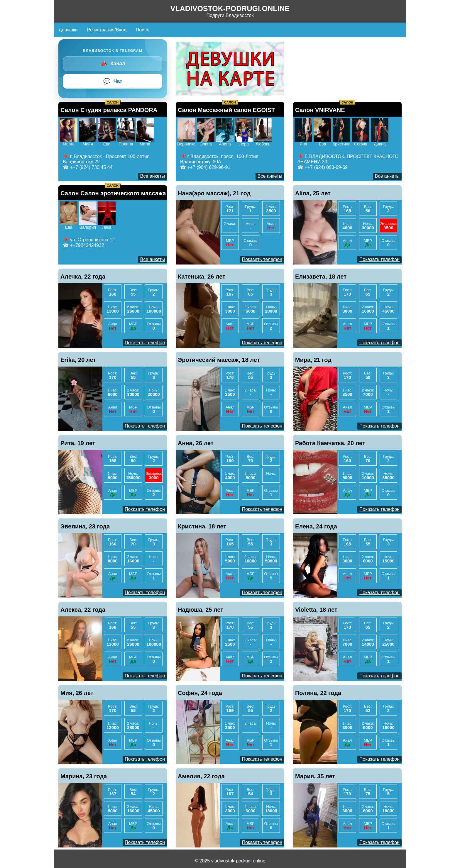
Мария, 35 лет (315, 776)
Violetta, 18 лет (316, 610)
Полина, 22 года (318, 693)
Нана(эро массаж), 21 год (214, 193)
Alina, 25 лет (313, 193)
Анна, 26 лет (196, 443)
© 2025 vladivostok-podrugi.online (230, 861)
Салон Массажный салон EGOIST (226, 110)
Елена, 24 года (316, 526)
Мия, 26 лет (77, 693)
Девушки (68, 30)
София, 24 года (200, 693)
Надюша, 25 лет (201, 610)
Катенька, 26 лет (202, 277)
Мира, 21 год (313, 360)
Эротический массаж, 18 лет (219, 360)
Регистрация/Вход (107, 30)
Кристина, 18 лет (202, 526)
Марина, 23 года (84, 776)
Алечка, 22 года (83, 277)
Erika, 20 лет (78, 360)
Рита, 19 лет (78, 443)
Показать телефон (262, 259)
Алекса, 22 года (83, 610)
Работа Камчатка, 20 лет (330, 443)
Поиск (142, 30)
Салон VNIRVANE (320, 110)
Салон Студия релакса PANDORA (109, 110)
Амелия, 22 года (201, 776)
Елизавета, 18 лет (321, 277)
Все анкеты (153, 176)
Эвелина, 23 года (85, 526)
